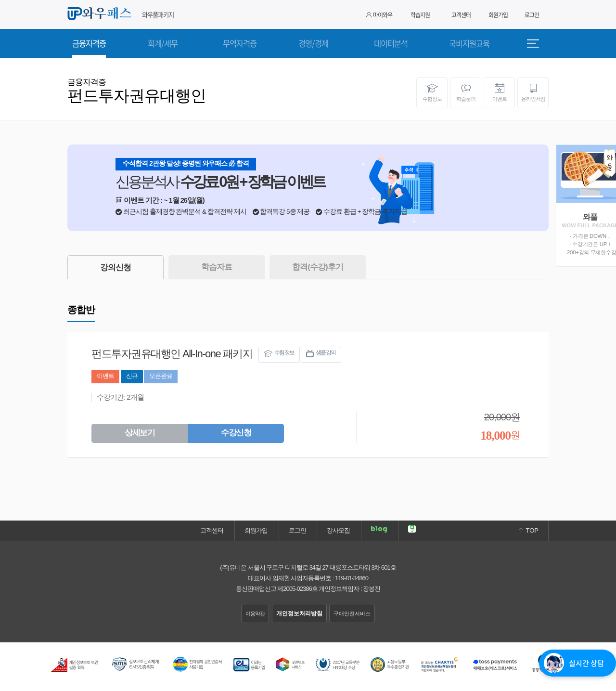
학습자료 (217, 267)
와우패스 (101, 14)
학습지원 (420, 15)
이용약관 (255, 613)
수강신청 (236, 433)
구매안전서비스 (352, 613)
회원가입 (498, 15)
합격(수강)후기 (317, 267)
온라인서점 (533, 92)
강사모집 (338, 530)
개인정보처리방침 (299, 613)
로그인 (532, 15)
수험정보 (432, 92)
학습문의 (466, 92)
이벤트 (499, 92)
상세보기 (140, 433)
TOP (528, 530)
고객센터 (461, 15)
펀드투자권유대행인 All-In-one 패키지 (172, 354)
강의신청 (115, 267)
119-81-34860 (352, 578)
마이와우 (379, 15)
